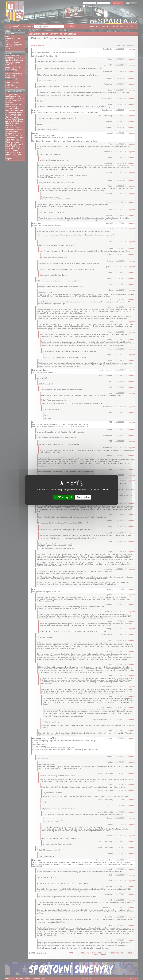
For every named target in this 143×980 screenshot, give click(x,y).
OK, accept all (64, 497)
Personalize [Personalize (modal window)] (83, 497)
